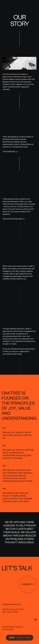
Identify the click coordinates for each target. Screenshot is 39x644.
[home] (8, 4)
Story (12, 638)
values (20, 638)
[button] (35, 4)
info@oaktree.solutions (12, 604)
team (28, 638)
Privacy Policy (8, 629)
